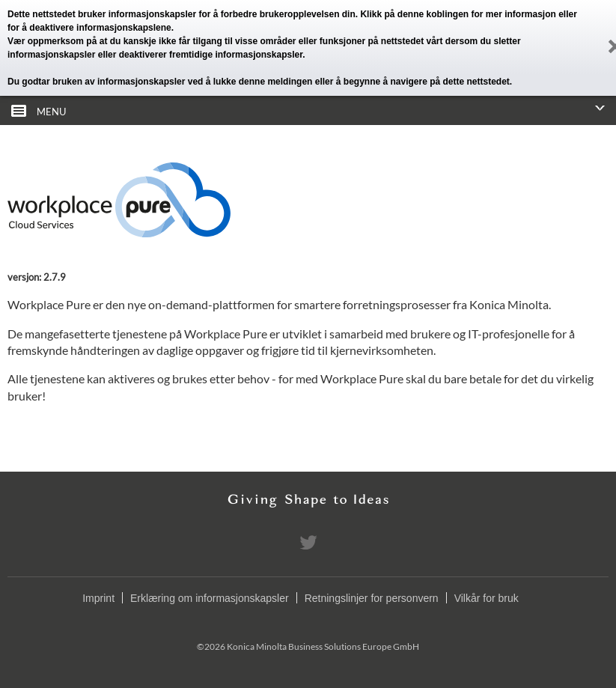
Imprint (98, 598)
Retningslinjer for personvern (372, 598)
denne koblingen (433, 14)
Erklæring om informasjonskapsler (210, 598)
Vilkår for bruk (487, 598)
